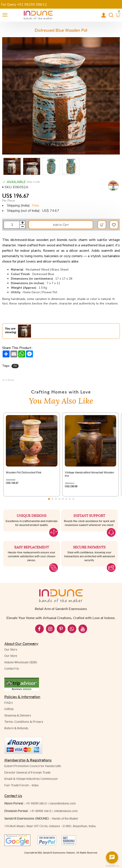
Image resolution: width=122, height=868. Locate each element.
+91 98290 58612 (36, 803)
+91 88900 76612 (41, 811)
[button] (6, 96)
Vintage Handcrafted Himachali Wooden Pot (89, 474)
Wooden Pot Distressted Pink (24, 472)
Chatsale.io (112, 866)
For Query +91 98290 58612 (24, 5)
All (15, 366)
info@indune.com (66, 811)
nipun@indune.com (63, 803)
